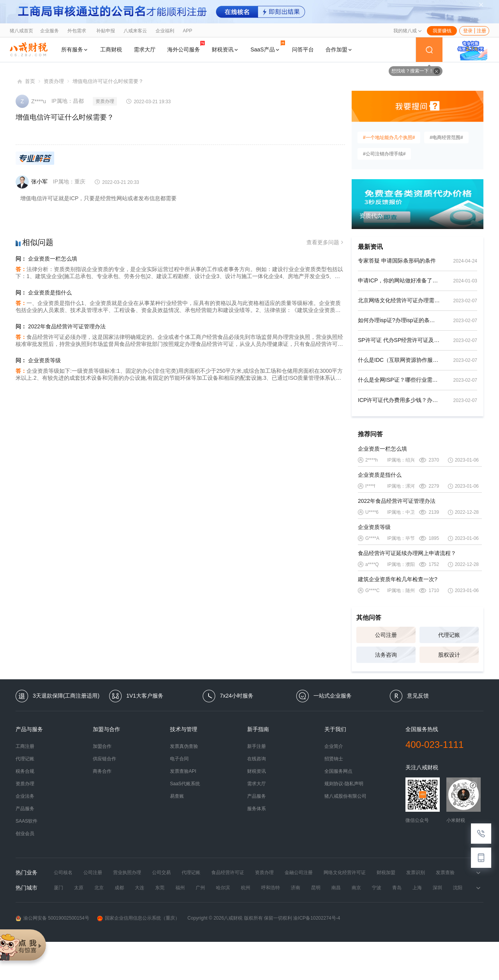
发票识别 (416, 872)
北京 (99, 888)
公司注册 (386, 635)
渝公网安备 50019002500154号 (52, 918)
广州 (200, 888)
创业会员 (25, 834)
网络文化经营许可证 (345, 872)
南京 (356, 888)
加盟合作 (102, 746)
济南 (296, 888)
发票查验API (183, 771)
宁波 (377, 888)
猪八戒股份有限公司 (345, 796)
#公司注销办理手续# (384, 154)
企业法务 (25, 796)
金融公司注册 (299, 872)
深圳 (437, 888)
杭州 (246, 888)
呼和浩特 (271, 888)
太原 (79, 888)
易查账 (177, 796)
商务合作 (102, 771)
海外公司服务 (186, 47)
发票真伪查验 (184, 746)
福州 (180, 888)
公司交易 (161, 872)
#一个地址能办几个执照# (389, 137)
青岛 (397, 888)
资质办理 (54, 81)
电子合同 (179, 759)
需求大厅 (145, 49)
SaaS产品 (268, 47)
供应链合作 (104, 759)
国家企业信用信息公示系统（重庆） (138, 918)
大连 (140, 888)
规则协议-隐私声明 (344, 784)
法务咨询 (386, 655)
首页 (30, 81)
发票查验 (445, 872)
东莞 (160, 888)
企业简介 (334, 746)
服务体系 (257, 809)
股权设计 (449, 655)
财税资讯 (225, 49)
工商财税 (111, 49)
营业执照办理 (127, 872)
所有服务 (75, 49)
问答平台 (303, 49)
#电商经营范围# (446, 137)
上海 (417, 888)
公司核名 (63, 872)
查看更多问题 (326, 242)
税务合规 (25, 771)
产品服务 (25, 809)
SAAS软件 (27, 821)
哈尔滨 (223, 888)
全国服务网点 (338, 771)
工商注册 (25, 746)
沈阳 (458, 888)
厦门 (58, 888)
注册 (481, 31)
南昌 (336, 888)
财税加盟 (386, 872)
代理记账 (449, 635)
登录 (468, 31)
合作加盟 (339, 49)
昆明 (316, 888)
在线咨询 (257, 759)
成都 (119, 888)
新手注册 (257, 746)
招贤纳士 (334, 759)
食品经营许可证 (228, 872)
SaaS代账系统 (185, 784)
